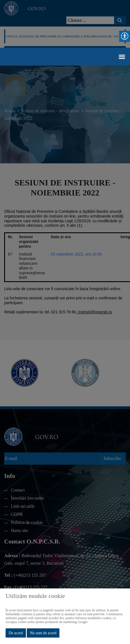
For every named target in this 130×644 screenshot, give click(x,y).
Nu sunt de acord (43, 633)
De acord (16, 633)
